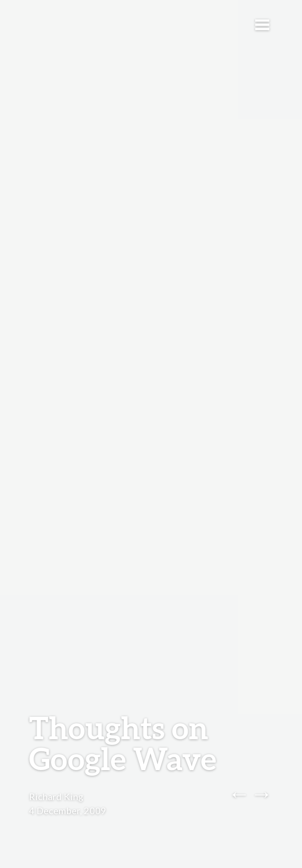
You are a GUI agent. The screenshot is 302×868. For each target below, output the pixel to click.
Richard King (56, 796)
